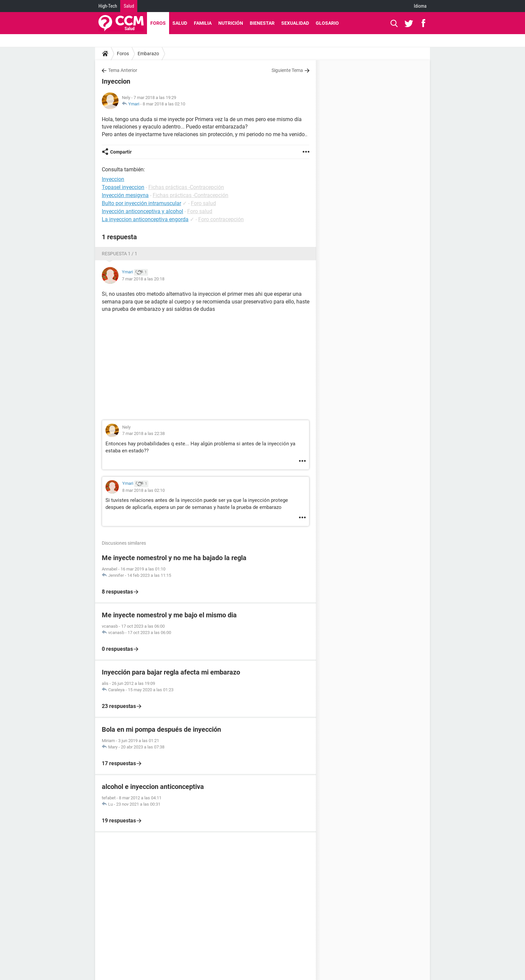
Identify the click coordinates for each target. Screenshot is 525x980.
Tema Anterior (123, 70)
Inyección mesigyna (125, 195)
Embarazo (148, 54)
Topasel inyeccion (123, 187)
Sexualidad (295, 23)
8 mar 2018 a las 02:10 (164, 104)
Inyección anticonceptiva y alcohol (142, 211)
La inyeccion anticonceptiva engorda (145, 219)
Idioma (420, 6)
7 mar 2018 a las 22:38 (143, 433)
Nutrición (231, 23)
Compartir (121, 152)
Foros (158, 23)
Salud (129, 6)
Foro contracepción (221, 219)
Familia (203, 23)
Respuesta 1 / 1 (120, 254)
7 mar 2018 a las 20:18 (143, 279)
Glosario (327, 23)
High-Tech (108, 6)
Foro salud (203, 203)
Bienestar (262, 23)
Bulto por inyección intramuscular (141, 203)
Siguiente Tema (287, 70)
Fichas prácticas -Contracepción (186, 187)
